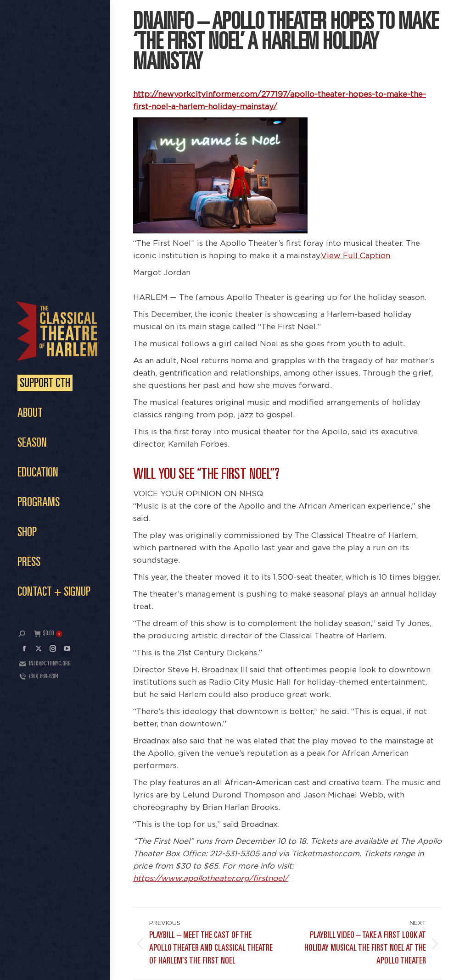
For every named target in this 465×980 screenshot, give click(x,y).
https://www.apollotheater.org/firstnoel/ (211, 878)
